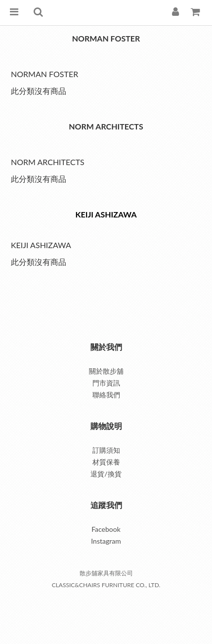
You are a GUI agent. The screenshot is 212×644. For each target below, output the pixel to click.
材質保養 (106, 462)
